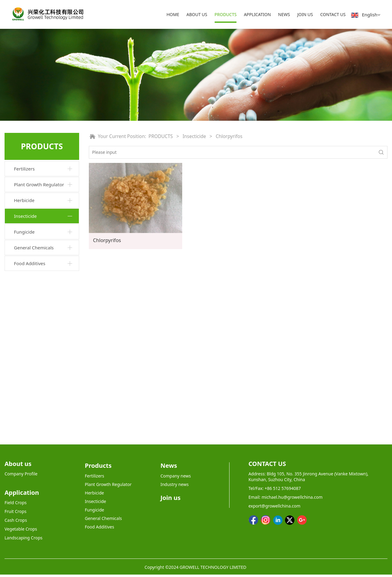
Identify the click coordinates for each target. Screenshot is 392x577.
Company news (176, 478)
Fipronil (26, 251)
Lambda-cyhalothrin (38, 358)
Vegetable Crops (21, 531)
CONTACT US (333, 14)
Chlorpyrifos (30, 337)
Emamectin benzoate (39, 283)
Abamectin (29, 262)
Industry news (174, 487)
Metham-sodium (35, 380)
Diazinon (27, 241)
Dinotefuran (30, 348)
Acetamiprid (30, 230)
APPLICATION (257, 14)
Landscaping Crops (23, 540)
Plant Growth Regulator (39, 184)
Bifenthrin (28, 305)
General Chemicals (34, 411)
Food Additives (30, 427)
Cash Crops (16, 523)
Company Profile (21, 476)
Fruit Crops (15, 514)
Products (98, 468)
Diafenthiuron (32, 273)
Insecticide (25, 216)
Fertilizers (24, 169)
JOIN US (305, 14)
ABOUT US (197, 14)
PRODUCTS (226, 14)
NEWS (284, 14)
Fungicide (24, 395)
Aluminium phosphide (40, 369)
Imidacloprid (31, 326)
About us (18, 466)
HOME (173, 14)
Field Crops (16, 505)
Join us (170, 500)
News (169, 468)
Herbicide (24, 200)
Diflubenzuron (32, 316)
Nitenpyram (30, 294)
